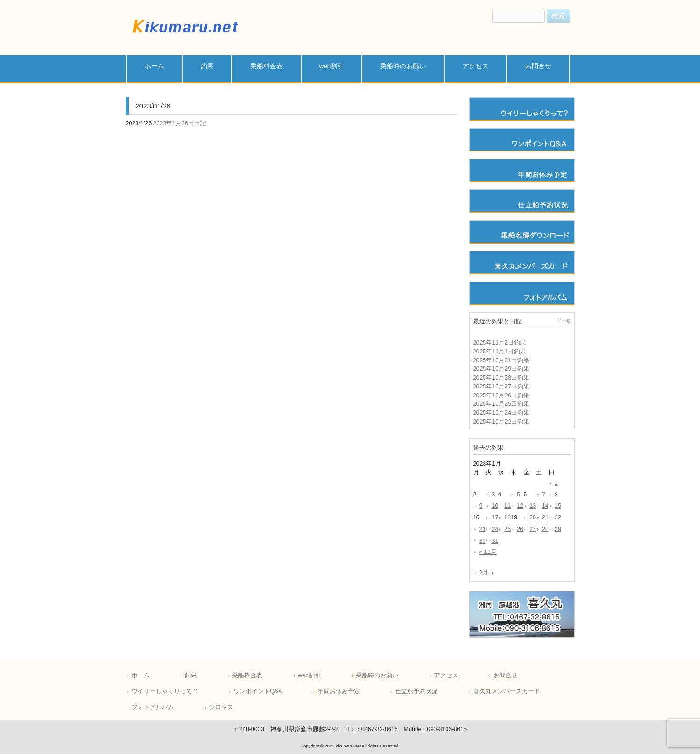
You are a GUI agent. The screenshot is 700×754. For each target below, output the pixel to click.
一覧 (566, 321)
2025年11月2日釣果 (500, 343)
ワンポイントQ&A (258, 691)
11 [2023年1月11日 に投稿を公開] (507, 506)
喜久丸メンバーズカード (507, 691)
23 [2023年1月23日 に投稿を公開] (483, 529)
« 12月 (488, 552)
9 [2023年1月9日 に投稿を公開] (481, 506)
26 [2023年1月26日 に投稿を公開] (520, 529)
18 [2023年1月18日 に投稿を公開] (507, 517)
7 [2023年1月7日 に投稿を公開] (544, 495)
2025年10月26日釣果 (502, 395)
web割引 (309, 675)
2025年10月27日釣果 (502, 387)
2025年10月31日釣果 (502, 360)
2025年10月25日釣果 (502, 404)
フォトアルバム (153, 707)
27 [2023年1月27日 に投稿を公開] (533, 529)
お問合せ (505, 675)
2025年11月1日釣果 (500, 352)
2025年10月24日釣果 (502, 413)
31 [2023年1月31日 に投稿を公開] (495, 541)
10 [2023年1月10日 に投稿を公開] (495, 506)
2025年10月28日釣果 (502, 378)
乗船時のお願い (377, 675)
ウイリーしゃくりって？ (165, 691)
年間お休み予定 (339, 691)
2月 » (486, 573)
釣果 (191, 675)
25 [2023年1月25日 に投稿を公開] (507, 529)
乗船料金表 (247, 675)
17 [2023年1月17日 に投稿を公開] (495, 517)
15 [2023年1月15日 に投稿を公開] (558, 506)
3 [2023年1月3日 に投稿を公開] (493, 495)
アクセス (446, 675)
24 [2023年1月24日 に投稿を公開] (495, 529)
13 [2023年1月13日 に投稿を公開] (533, 506)
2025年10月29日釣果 (502, 369)
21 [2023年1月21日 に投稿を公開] (545, 517)
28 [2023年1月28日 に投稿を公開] (545, 529)
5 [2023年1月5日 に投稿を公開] (518, 495)
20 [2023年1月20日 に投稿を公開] (533, 517)
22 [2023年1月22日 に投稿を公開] (558, 517)
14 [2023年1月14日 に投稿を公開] (545, 506)
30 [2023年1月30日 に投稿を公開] (483, 541)
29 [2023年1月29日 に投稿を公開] (558, 529)
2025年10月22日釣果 (502, 422)
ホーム (141, 675)
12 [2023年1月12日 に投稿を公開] (520, 506)
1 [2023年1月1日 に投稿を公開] (556, 483)
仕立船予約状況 (416, 691)
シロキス (221, 707)
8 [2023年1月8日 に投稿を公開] (556, 495)
